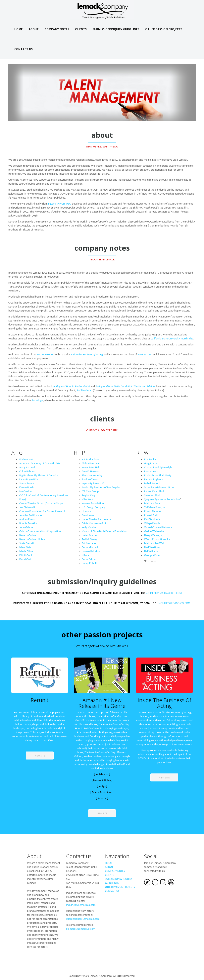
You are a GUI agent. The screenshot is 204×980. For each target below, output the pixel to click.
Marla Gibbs (26, 551)
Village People (152, 523)
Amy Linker (88, 515)
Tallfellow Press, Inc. (156, 507)
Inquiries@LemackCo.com (81, 905)
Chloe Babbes (27, 471)
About (34, 29)
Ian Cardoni (26, 491)
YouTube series (46, 355)
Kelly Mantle (89, 527)
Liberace (86, 511)
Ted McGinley (89, 539)
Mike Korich (88, 499)
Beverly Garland (28, 535)
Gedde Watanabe (154, 531)
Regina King (88, 495)
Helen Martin (89, 535)
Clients (81, 29)
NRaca (85, 555)
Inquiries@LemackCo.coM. (174, 603)
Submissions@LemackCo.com (83, 919)
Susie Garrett (27, 543)
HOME (109, 863)
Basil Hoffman (84, 390)
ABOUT (109, 867)
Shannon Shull (152, 495)
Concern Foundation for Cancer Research (42, 511)
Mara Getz (25, 547)
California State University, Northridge (172, 339)
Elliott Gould (26, 555)
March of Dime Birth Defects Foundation (104, 531)
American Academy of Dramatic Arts (40, 463)
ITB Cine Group (90, 491)
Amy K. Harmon (91, 471)
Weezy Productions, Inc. (158, 539)
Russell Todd (151, 515)
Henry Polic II (89, 563)
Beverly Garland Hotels (32, 539)
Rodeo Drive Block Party (158, 475)
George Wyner (152, 555)
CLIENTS (110, 875)
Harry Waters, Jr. (153, 535)
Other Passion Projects (164, 29)
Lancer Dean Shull (154, 491)
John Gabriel (26, 527)
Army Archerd (27, 467)
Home (19, 29)
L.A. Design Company (94, 507)
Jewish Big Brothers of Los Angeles (101, 487)
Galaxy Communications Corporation (40, 531)
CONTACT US (112, 891)
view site (40, 756)
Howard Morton (91, 551)
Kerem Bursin (27, 487)
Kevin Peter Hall (91, 467)
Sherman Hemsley (92, 475)
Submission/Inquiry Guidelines (116, 29)
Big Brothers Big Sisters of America (39, 475)
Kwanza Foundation (93, 503)
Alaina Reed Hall (91, 463)
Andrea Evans (27, 519)
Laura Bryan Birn (29, 479)
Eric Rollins (150, 459)
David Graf (25, 559)
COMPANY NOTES (115, 871)
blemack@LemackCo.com (81, 929)
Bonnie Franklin (28, 523)
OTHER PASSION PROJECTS (120, 887)
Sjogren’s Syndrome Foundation (163, 499)
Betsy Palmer (89, 559)
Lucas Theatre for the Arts (96, 519)
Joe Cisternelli (27, 507)
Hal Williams (151, 551)
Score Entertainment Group (160, 487)
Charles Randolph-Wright (158, 467)
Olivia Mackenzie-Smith (95, 523)
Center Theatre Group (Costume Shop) (41, 503)
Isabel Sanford (152, 483)
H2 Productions (90, 459)
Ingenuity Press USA (59, 204)
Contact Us (24, 49)
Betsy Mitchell (90, 547)
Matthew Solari (153, 503)
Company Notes (57, 29)
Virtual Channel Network (158, 527)
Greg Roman (151, 463)
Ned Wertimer (152, 547)
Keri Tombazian (153, 519)
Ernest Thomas (153, 511)
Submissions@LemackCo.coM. (102, 593)
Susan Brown (27, 483)
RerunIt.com (144, 355)
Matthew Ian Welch (155, 543)
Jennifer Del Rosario (31, 515)
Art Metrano (89, 543)
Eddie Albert (26, 459)
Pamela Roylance (154, 479)
